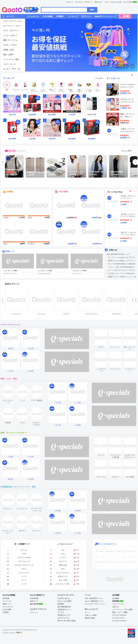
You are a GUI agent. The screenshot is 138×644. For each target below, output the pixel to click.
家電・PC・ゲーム (10, 40)
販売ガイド (34, 601)
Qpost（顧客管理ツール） (95, 601)
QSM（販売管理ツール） (94, 598)
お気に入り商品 (91, 615)
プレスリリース (118, 604)
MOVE (10, 151)
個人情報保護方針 (64, 607)
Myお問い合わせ (64, 598)
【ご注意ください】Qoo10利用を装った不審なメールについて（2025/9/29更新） (122, 273)
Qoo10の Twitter (118, 618)
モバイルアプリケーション (95, 604)
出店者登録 (34, 598)
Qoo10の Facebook (119, 615)
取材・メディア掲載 (120, 612)
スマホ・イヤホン (10, 45)
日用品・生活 (8, 50)
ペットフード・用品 (11, 59)
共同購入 (10, 192)
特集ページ (10, 251)
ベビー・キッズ (9, 64)
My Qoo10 (79, 2)
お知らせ (113, 250)
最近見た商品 (90, 618)
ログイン (70, 2)
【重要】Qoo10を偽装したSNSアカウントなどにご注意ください (122, 261)
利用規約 (61, 604)
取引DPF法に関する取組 (67, 621)
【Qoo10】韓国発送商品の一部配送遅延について (122, 264)
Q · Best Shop (117, 192)
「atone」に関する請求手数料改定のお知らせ (122, 267)
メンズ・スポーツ (10, 35)
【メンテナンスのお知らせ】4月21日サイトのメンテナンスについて (122, 257)
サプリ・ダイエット (11, 31)
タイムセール (113, 78)
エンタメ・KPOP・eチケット (14, 69)
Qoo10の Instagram (120, 621)
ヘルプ (107, 2)
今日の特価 (63, 192)
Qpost (100, 2)
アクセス (61, 612)
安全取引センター (64, 615)
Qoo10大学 (128, 2)
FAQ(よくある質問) (65, 601)
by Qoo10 (21, 151)
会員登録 (6, 598)
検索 (92, 10)
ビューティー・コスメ (12, 26)
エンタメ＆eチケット (108, 544)
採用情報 (116, 601)
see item (104, 332)
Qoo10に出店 (116, 2)
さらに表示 (99, 78)
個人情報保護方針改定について (119, 254)
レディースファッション (13, 21)
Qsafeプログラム (64, 618)
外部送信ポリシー (64, 610)
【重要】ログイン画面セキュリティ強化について (122, 277)
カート (90, 2)
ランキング (8, 78)
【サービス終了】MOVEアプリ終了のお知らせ (122, 270)
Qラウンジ (34, 612)
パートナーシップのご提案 (122, 610)
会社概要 (116, 598)
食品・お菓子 (8, 55)
